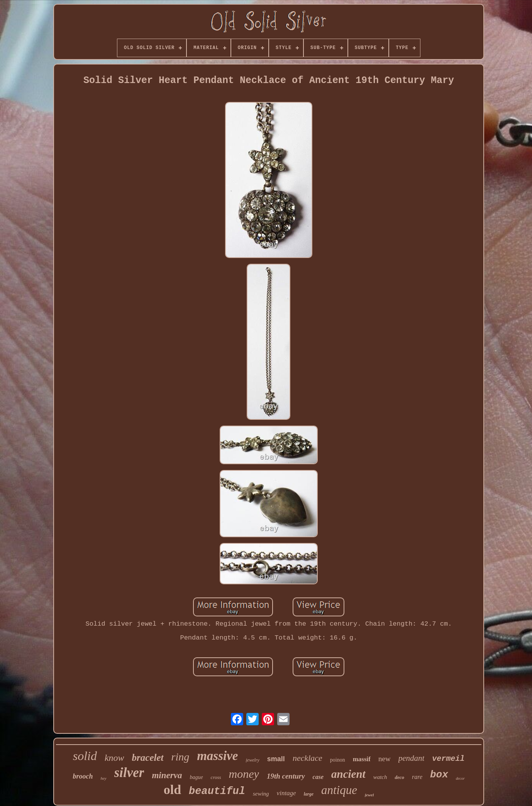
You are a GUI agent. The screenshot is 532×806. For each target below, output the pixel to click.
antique (339, 790)
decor (460, 778)
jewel (369, 795)
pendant (412, 758)
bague (196, 777)
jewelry (253, 760)
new (385, 759)
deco (399, 777)
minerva (167, 775)
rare (417, 777)
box (439, 775)
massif (362, 759)
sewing (261, 794)
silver (129, 773)
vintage (286, 793)
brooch (83, 776)
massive (217, 756)
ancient (348, 774)
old (172, 790)
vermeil (448, 759)
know (114, 758)
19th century (286, 776)
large (309, 794)
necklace (308, 758)
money (244, 774)
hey (103, 778)
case (318, 777)
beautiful (217, 791)
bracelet (148, 758)
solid (85, 756)
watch (380, 777)
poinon (338, 760)
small (276, 759)
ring (180, 757)
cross (216, 777)
